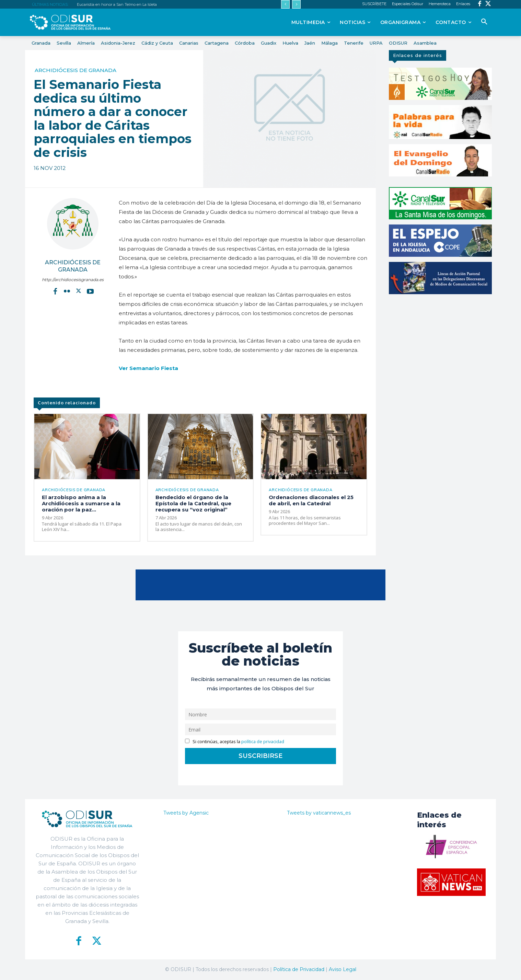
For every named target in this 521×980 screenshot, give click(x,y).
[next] (296, 4)
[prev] (285, 4)
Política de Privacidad (299, 969)
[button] (484, 22)
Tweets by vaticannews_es (319, 813)
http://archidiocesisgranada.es (73, 280)
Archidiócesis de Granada (76, 70)
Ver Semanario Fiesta (148, 368)
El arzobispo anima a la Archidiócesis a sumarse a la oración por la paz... (81, 503)
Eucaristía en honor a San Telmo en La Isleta (117, 4)
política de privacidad (263, 742)
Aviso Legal (343, 969)
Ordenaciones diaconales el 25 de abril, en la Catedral (311, 500)
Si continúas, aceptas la (235, 742)
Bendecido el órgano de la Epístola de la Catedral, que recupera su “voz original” (193, 503)
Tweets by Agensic (186, 813)
